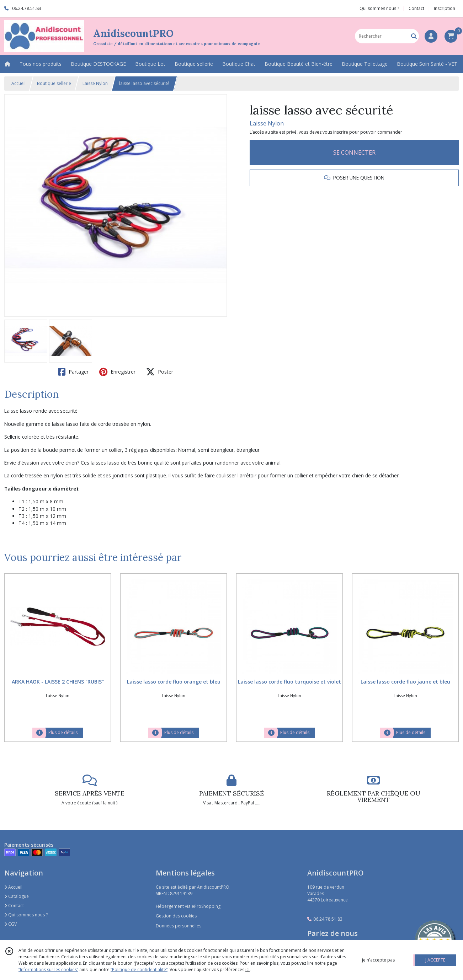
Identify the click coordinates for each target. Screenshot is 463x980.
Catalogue (17, 896)
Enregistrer (117, 372)
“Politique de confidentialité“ (139, 970)
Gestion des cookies (176, 916)
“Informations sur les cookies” (48, 970)
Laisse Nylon (95, 83)
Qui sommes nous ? (26, 915)
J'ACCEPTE (435, 960)
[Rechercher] (414, 36)
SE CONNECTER (354, 152)
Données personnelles (179, 926)
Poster (160, 372)
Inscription (445, 8)
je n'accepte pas (378, 960)
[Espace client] (431, 36)
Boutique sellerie (54, 83)
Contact (416, 8)
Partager (73, 372)
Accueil (18, 83)
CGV (10, 924)
